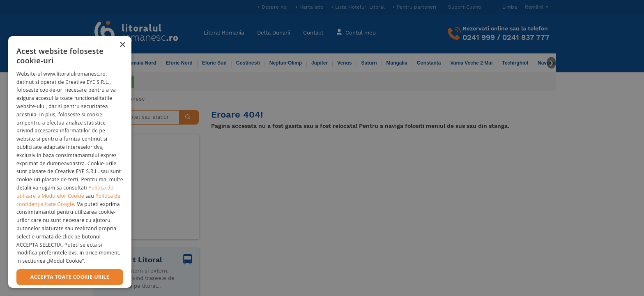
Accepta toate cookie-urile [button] (70, 277)
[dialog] (70, 162)
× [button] (122, 45)
